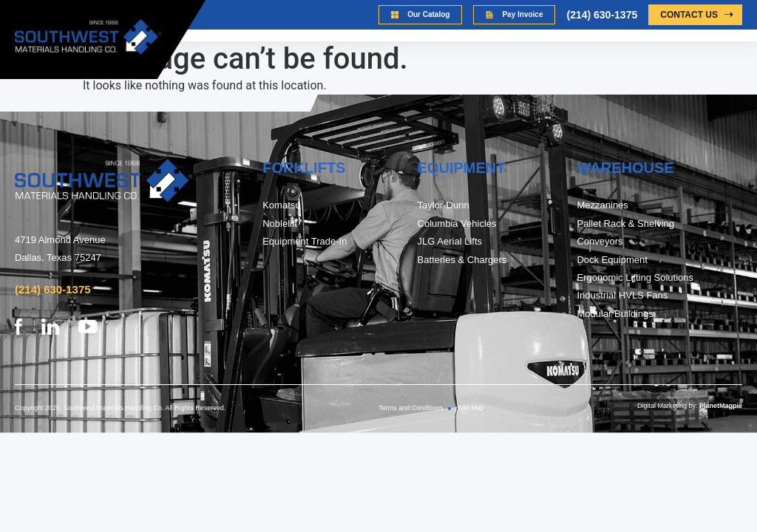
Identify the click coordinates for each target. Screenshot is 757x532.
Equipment (462, 168)
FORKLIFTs (304, 168)
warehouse (625, 168)
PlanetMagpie (721, 406)
